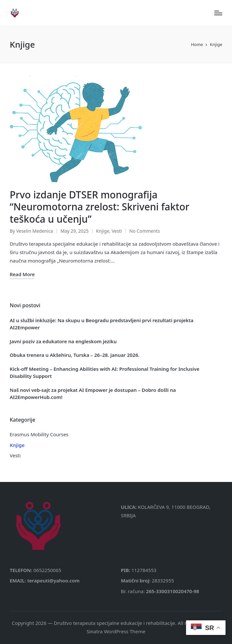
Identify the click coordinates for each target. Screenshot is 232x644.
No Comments (145, 231)
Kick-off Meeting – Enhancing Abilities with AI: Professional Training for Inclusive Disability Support (105, 373)
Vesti (117, 231)
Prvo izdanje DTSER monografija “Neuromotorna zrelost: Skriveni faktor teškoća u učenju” (99, 207)
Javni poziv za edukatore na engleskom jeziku (63, 341)
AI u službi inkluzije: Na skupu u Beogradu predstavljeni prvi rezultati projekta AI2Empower (102, 324)
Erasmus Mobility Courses (39, 434)
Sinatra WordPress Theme (116, 631)
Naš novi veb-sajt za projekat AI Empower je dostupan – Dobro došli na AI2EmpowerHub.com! (93, 394)
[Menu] (218, 13)
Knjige (103, 231)
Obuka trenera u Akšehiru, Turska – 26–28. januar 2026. (75, 355)
